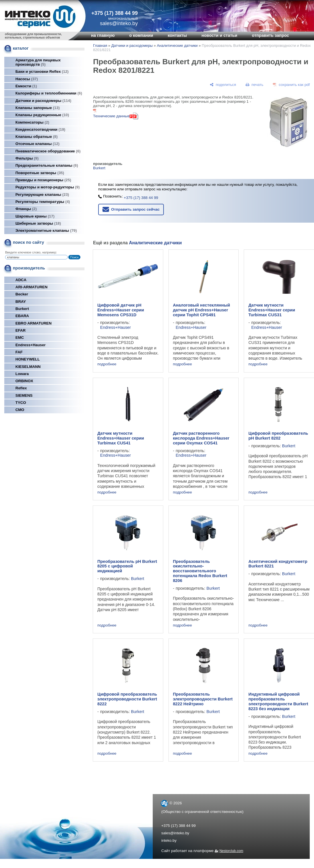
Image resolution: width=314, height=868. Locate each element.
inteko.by (169, 840)
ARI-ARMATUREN (31, 287)
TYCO (21, 403)
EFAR (21, 330)
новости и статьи (220, 35)
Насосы (27, 79)
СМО (20, 410)
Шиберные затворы (38, 223)
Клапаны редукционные (42, 115)
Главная (100, 46)
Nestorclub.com (231, 851)
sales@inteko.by (175, 833)
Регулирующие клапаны (42, 195)
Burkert (22, 309)
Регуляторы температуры (43, 202)
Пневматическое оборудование (48, 151)
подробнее (107, 364)
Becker (22, 294)
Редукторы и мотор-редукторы (48, 187)
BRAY (21, 302)
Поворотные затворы (40, 173)
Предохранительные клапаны (47, 165)
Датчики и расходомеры (43, 101)
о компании (141, 35)
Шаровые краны (35, 216)
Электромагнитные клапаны (46, 230)
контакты (177, 35)
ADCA (21, 280)
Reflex (21, 388)
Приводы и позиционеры (43, 180)
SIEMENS (24, 395)
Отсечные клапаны (38, 144)
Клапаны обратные (37, 137)
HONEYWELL (28, 359)
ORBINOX (24, 381)
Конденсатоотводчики (40, 129)
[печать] (255, 85)
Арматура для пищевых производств (38, 62)
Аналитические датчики (177, 46)
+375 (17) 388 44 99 (115, 13)
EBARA (22, 316)
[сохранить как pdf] (291, 85)
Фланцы (26, 209)
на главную (103, 35)
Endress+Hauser (31, 345)
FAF (19, 352)
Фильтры (27, 158)
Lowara (22, 374)
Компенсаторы (32, 122)
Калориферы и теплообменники (49, 93)
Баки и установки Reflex (42, 72)
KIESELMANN (28, 367)
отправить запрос (270, 35)
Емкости (26, 86)
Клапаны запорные (38, 108)
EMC (20, 338)
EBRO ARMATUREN (34, 323)
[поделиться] (223, 85)
